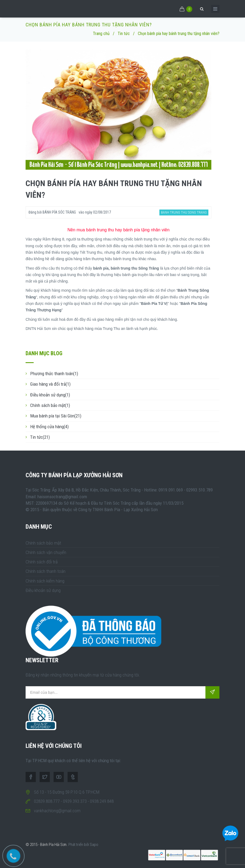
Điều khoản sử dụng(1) (50, 395)
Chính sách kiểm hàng (45, 581)
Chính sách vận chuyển (46, 552)
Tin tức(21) (40, 437)
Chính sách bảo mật (43, 543)
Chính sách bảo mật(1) (50, 405)
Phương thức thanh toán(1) (54, 374)
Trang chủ (101, 34)
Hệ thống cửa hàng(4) (49, 427)
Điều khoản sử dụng (43, 590)
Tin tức (124, 34)
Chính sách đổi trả (42, 562)
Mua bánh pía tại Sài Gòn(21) (56, 416)
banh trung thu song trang (184, 212)
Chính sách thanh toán (45, 571)
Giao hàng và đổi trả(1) (50, 384)
